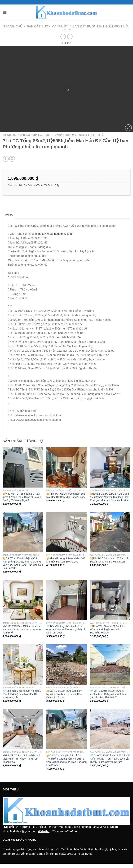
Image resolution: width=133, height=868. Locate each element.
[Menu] (5, 12)
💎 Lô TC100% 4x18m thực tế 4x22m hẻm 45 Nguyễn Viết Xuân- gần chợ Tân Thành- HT (109, 694)
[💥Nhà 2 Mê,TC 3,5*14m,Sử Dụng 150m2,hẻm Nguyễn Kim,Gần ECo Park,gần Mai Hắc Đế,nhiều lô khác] (110, 467)
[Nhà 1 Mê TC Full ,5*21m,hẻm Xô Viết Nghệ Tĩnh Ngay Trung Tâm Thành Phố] (23, 729)
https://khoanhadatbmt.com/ (55, 234)
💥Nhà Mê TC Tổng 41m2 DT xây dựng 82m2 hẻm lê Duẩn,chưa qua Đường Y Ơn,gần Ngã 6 (22, 497)
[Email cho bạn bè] (12, 159)
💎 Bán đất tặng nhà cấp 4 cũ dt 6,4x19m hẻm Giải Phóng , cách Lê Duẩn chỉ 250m (66, 629)
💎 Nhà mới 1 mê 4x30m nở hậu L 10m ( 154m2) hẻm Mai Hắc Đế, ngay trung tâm (22, 694)
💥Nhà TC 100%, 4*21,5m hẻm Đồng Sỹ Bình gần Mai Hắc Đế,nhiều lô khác (108, 629)
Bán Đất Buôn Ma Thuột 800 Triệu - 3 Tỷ (79, 135)
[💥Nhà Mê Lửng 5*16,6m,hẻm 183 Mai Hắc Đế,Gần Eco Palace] (66, 532)
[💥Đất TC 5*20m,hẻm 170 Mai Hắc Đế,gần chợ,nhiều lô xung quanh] (110, 532)
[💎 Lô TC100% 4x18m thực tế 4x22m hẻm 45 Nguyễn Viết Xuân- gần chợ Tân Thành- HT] (110, 664)
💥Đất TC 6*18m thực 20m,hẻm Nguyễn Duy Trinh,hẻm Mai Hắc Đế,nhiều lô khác (64, 694)
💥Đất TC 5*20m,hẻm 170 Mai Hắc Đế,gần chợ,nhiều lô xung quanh (110, 560)
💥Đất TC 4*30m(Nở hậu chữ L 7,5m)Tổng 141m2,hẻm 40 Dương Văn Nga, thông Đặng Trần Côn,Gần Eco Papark (23, 563)
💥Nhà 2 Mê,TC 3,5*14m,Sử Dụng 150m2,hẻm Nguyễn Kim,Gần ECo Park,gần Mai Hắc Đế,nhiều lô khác (110, 497)
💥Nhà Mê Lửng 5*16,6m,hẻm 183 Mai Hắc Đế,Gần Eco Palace (66, 560)
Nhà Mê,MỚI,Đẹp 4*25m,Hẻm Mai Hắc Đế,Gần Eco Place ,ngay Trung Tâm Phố (22, 629)
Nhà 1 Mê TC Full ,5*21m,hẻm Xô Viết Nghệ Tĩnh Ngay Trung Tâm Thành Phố (21, 759)
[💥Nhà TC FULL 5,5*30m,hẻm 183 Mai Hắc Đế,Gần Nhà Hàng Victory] (66, 467)
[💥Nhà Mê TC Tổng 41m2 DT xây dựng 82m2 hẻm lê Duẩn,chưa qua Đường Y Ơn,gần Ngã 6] (23, 467)
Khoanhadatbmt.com (66, 831)
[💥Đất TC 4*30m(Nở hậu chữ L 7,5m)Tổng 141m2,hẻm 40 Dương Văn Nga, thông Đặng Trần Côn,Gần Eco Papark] (23, 532)
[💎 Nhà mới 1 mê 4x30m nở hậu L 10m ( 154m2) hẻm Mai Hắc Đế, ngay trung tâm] (23, 664)
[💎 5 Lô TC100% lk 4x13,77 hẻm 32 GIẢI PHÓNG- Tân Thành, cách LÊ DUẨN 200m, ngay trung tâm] (110, 729)
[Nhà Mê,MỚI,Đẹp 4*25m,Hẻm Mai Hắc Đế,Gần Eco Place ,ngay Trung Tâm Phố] (23, 600)
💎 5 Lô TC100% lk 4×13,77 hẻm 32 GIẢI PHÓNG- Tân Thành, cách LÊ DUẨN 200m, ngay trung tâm (110, 759)
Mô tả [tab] (9, 215)
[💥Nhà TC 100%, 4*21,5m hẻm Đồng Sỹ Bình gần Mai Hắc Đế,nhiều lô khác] (110, 600)
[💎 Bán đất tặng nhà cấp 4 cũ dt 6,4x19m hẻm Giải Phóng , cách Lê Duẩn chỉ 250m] (66, 600)
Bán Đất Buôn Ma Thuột (47, 26)
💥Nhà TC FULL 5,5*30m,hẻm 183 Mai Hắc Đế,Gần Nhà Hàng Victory (66, 495)
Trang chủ (13, 26)
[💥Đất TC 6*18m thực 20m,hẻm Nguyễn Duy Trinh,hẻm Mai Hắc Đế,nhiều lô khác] (66, 664)
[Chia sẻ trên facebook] (6, 159)
